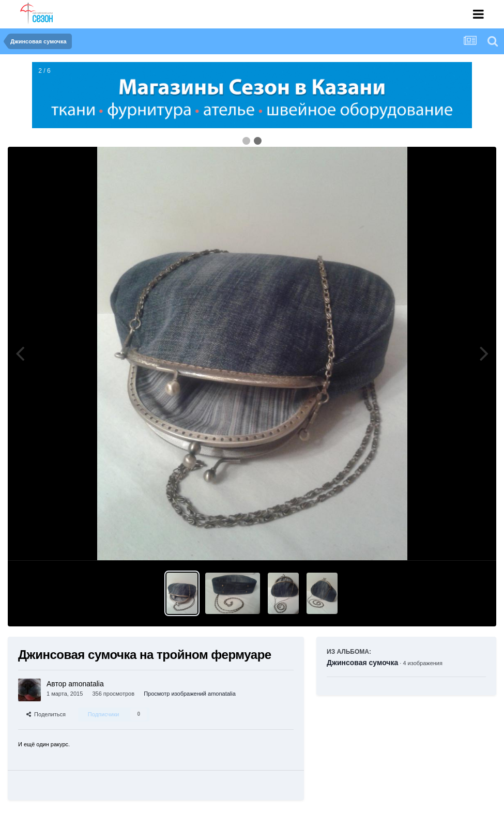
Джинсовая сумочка (362, 663)
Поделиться (46, 714)
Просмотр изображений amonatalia (190, 694)
